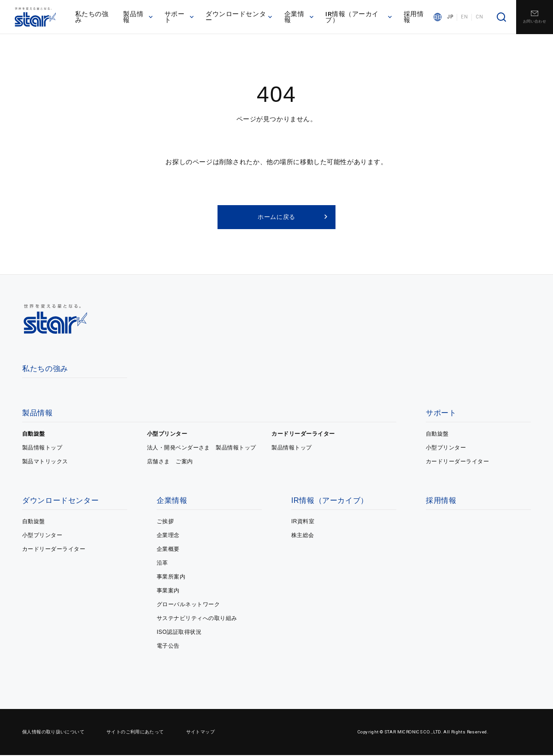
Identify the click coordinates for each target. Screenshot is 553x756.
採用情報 (414, 18)
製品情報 (140, 18)
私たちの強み (95, 18)
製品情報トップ (42, 449)
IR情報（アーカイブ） (359, 18)
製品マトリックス (45, 462)
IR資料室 (303, 522)
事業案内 (168, 591)
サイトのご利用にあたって (135, 733)
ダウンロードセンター (240, 18)
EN (464, 18)
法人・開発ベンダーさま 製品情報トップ (202, 449)
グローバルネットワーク (188, 605)
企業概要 (168, 550)
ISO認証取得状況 (179, 633)
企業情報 (300, 18)
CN (479, 18)
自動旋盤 (34, 435)
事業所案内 (171, 578)
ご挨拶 (165, 522)
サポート (181, 18)
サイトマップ (200, 733)
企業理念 (168, 536)
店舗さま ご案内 (170, 462)
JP (450, 18)
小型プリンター (167, 435)
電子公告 (168, 647)
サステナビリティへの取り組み (197, 619)
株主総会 (303, 536)
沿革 (162, 564)
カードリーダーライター (303, 435)
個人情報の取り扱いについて (53, 733)
